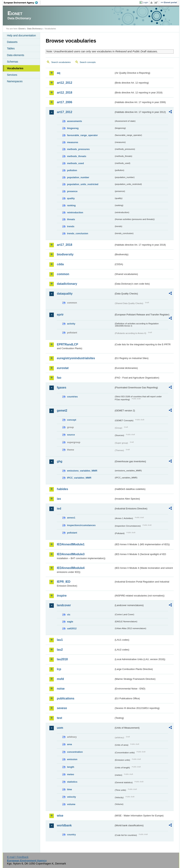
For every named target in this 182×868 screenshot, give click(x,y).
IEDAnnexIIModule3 (71, 554)
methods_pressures (78, 149)
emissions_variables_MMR (82, 471)
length (70, 767)
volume (71, 804)
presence (72, 191)
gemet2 (62, 411)
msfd (60, 679)
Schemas (12, 62)
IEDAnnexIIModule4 (71, 568)
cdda (60, 264)
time (69, 789)
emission (72, 759)
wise (60, 816)
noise (61, 689)
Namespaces (15, 81)
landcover (64, 605)
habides (62, 489)
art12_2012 (64, 83)
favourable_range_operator (82, 135)
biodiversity (65, 254)
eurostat (63, 368)
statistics (72, 782)
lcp (59, 669)
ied (59, 509)
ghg (59, 461)
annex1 (71, 518)
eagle (70, 622)
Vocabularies (15, 68)
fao (59, 378)
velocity (71, 797)
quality (71, 198)
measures (73, 142)
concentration (75, 752)
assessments (74, 121)
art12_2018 (64, 93)
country (71, 834)
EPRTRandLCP (67, 344)
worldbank (64, 825)
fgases (62, 387)
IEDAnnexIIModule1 (71, 544)
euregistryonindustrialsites (76, 358)
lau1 (60, 640)
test (59, 718)
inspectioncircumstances (81, 525)
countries (72, 397)
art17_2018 (64, 245)
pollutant (72, 533)
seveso (62, 708)
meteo (70, 774)
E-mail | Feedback (18, 857)
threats (71, 219)
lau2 (60, 650)
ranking (71, 205)
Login (145, 2)
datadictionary (67, 284)
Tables (11, 48)
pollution (72, 170)
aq (59, 73)
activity (71, 324)
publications (65, 698)
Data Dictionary (35, 29)
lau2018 (62, 659)
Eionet (22, 29)
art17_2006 (64, 102)
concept (72, 420)
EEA (22, 3)
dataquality (65, 294)
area (69, 744)
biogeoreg (73, 128)
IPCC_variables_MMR (79, 478)
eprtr (60, 315)
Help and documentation (21, 35)
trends (71, 226)
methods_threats (77, 156)
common (63, 274)
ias (59, 499)
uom (60, 728)
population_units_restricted (83, 184)
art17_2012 (64, 112)
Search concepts (88, 62)
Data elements (15, 55)
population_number (78, 177)
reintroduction (75, 212)
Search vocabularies (61, 62)
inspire (62, 596)
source (71, 435)
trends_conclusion (78, 233)
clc (69, 615)
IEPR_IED (64, 582)
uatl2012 (72, 628)
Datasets (12, 42)
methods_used (75, 163)
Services (12, 75)
